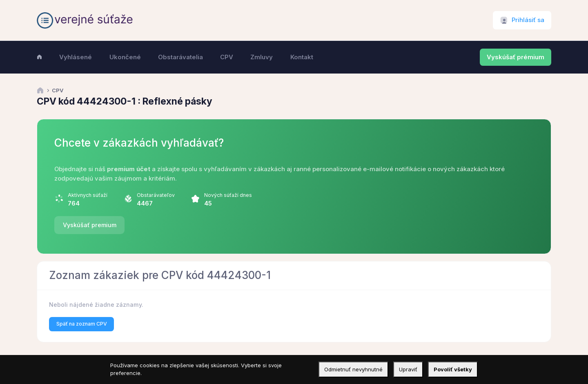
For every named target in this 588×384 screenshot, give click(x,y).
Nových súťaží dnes (228, 195)
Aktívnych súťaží (88, 195)
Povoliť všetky (453, 369)
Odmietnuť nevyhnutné (353, 369)
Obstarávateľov (156, 195)
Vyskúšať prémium (516, 57)
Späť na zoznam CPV (82, 324)
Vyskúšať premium (90, 225)
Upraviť (408, 369)
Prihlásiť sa (528, 20)
